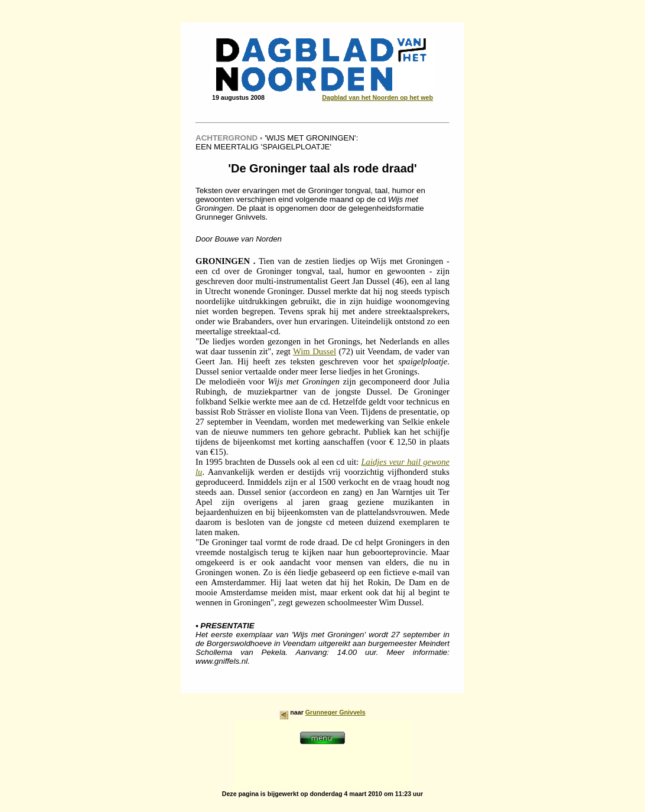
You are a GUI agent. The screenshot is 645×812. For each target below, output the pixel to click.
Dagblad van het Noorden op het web (377, 97)
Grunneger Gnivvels (335, 712)
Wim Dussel (315, 351)
